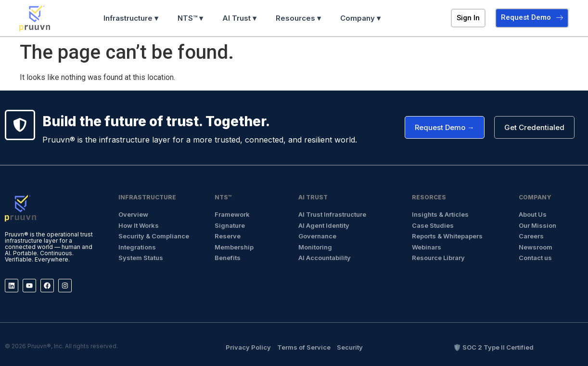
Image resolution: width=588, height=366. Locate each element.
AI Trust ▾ (239, 18)
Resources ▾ (298, 18)
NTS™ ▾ (190, 18)
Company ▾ (360, 18)
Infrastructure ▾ (131, 18)
